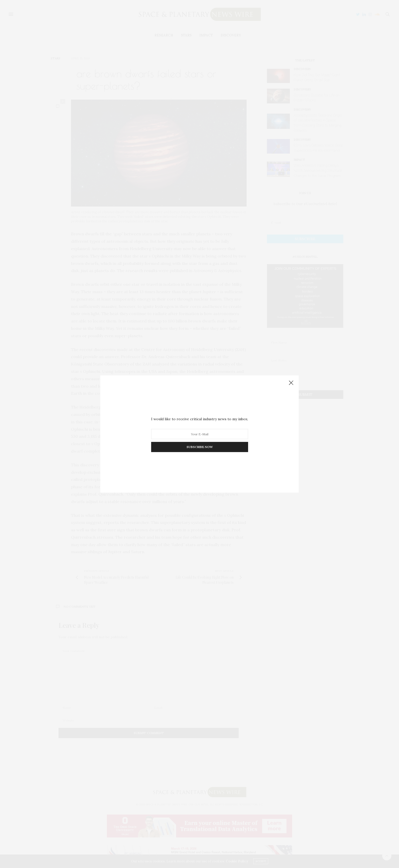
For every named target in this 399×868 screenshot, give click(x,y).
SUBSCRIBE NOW (200, 447)
